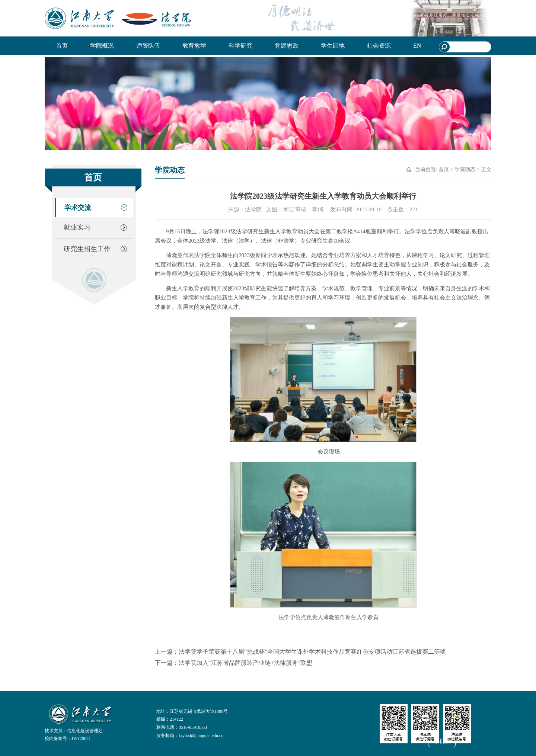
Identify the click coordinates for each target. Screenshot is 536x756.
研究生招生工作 (87, 249)
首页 (62, 46)
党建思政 (287, 46)
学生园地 (333, 46)
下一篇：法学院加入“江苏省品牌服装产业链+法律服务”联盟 (234, 663)
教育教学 (194, 46)
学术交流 (78, 208)
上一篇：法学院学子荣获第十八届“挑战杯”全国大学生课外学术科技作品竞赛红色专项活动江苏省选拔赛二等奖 (300, 652)
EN (417, 46)
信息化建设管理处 (85, 731)
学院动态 (465, 169)
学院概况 (102, 46)
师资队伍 (148, 46)
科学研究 (240, 46)
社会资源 (379, 46)
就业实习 (77, 227)
